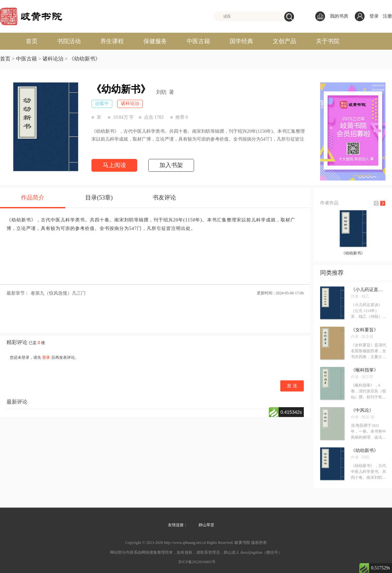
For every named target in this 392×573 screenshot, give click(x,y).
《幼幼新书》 (85, 59)
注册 (387, 16)
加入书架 (171, 165)
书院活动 (69, 41)
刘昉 (161, 92)
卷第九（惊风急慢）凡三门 (58, 293)
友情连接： (178, 525)
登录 (374, 16)
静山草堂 (206, 525)
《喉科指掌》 (365, 370)
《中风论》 (362, 410)
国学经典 (241, 41)
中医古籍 (198, 41)
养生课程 (112, 41)
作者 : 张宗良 (362, 377)
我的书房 (332, 16)
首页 (32, 41)
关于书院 (328, 41)
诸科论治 (53, 59)
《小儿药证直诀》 (368, 290)
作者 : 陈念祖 (362, 337)
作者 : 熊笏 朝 (363, 417)
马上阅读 (114, 165)
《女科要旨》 (365, 330)
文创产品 (285, 41)
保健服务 (155, 41)
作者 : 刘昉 (360, 457)
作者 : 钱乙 (360, 296)
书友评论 (164, 198)
